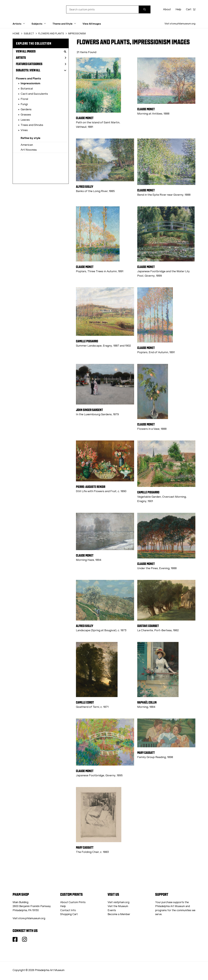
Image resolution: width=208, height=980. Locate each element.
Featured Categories (41, 64)
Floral (24, 99)
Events (112, 910)
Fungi (24, 104)
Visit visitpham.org (118, 902)
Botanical (27, 89)
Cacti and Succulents (34, 94)
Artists (41, 58)
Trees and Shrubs (32, 125)
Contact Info (68, 910)
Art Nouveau (29, 150)
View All (35, 70)
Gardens (26, 109)
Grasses (26, 115)
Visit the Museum (118, 906)
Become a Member (119, 914)
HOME (16, 34)
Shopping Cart (69, 914)
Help (178, 9)
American (27, 145)
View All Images (92, 24)
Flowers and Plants (28, 78)
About (167, 9)
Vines (24, 130)
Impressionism (30, 83)
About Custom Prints (73, 902)
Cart (191, 9)
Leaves (25, 120)
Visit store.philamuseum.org (180, 24)
